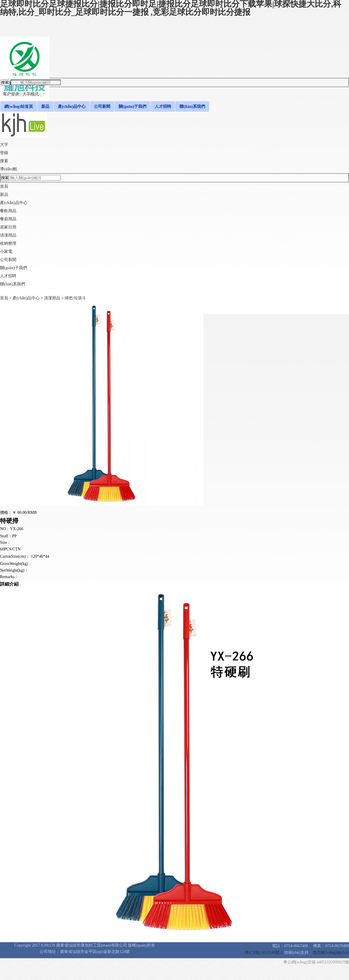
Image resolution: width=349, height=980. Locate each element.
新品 (4, 195)
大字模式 (31, 94)
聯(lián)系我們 (13, 284)
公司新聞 (8, 260)
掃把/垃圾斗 (75, 298)
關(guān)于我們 (14, 268)
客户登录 (11, 94)
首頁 (4, 186)
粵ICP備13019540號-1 (265, 953)
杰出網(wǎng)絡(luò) (331, 953)
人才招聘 (8, 276)
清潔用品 (52, 298)
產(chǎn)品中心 (26, 298)
